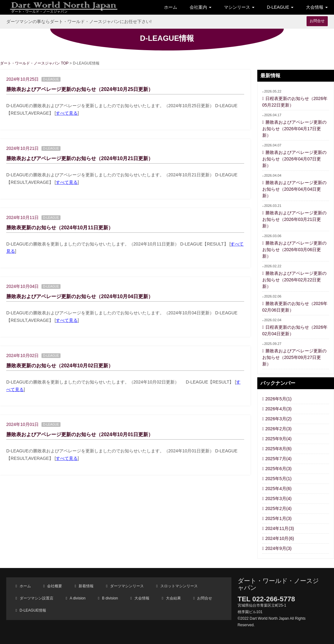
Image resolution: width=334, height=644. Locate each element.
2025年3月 (278, 499)
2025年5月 (278, 479)
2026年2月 (278, 429)
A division (77, 598)
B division (110, 598)
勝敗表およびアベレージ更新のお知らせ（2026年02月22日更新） (294, 280)
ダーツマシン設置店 (36, 598)
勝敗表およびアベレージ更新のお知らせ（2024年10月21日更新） (80, 158)
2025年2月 (278, 508)
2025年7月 (278, 459)
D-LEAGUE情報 (32, 610)
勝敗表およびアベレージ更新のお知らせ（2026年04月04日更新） (294, 189)
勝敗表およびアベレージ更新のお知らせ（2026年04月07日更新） (294, 159)
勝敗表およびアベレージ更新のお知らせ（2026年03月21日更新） (294, 219)
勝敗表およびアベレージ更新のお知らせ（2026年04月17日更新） (294, 129)
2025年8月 (278, 449)
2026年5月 (278, 399)
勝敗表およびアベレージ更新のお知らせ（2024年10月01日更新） (80, 434)
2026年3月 (278, 419)
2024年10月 (280, 538)
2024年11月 (280, 528)
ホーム (171, 7)
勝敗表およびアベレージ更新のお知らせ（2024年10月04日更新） (80, 296)
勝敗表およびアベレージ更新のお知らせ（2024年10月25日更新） (80, 89)
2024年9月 (278, 548)
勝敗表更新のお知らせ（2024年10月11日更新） (60, 228)
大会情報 (141, 598)
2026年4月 (278, 409)
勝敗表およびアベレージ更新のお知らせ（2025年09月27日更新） (294, 357)
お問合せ (317, 21)
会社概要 (54, 586)
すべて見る (67, 113)
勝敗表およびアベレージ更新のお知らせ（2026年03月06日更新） (294, 250)
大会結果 (173, 598)
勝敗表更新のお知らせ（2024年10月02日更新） (60, 366)
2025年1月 (278, 518)
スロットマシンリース (178, 586)
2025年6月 (278, 469)
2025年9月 (278, 439)
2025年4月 (278, 489)
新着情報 (86, 586)
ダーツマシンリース (126, 586)
